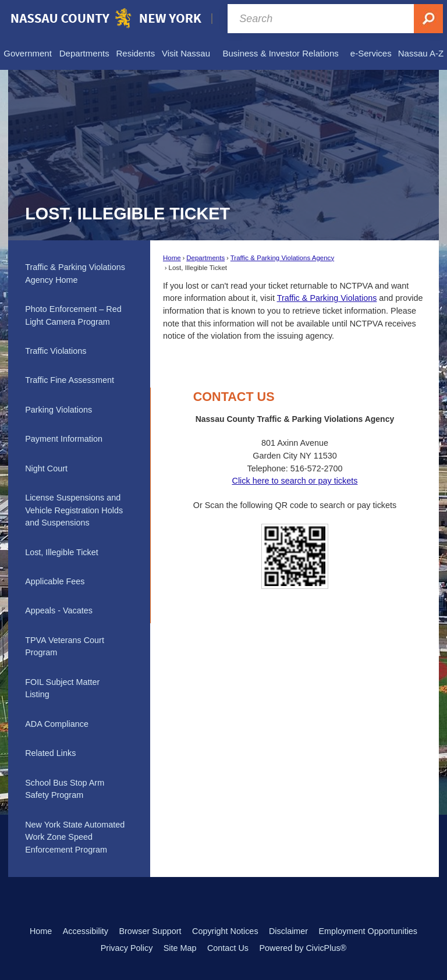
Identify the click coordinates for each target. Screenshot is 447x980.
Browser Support (150, 931)
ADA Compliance (57, 724)
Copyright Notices (225, 931)
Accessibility (86, 931)
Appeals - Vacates (59, 610)
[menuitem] (28, 54)
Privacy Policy (127, 948)
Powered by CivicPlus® (303, 948)
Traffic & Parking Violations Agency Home (75, 274)
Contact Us (228, 948)
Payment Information (64, 439)
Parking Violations (58, 410)
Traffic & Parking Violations (327, 298)
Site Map (180, 948)
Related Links (50, 753)
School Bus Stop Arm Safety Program (65, 789)
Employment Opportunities (368, 931)
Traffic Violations (56, 351)
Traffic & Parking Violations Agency (282, 258)
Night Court (46, 468)
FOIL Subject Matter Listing (62, 688)
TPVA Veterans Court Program (65, 647)
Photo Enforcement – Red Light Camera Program (73, 315)
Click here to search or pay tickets (295, 481)
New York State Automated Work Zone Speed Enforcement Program (75, 837)
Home (172, 258)
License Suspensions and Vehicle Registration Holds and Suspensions (74, 510)
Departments (205, 258)
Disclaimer (288, 931)
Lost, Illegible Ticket (62, 552)
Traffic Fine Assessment (70, 380)
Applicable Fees (55, 581)
